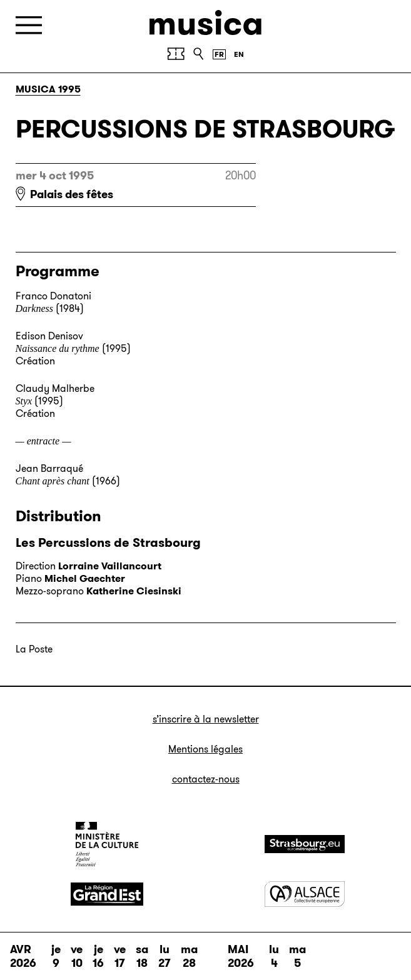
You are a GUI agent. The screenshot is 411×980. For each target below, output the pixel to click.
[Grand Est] (107, 894)
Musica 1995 (48, 89)
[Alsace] (305, 894)
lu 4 (274, 956)
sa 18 (142, 956)
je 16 (98, 956)
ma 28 (189, 956)
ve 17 (120, 956)
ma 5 (297, 956)
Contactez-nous (206, 779)
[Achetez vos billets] (176, 54)
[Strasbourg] (305, 844)
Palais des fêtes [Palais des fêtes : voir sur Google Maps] (72, 194)
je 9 (56, 956)
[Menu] (29, 25)
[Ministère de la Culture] (107, 844)
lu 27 (165, 956)
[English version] (239, 54)
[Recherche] (198, 54)
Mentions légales (205, 749)
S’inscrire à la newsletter (206, 719)
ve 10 (77, 956)
